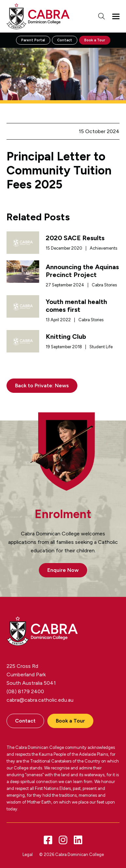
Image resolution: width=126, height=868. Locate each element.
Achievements (103, 248)
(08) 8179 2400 (25, 691)
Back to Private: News (42, 386)
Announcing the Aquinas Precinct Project (82, 271)
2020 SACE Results (75, 238)
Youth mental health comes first (76, 306)
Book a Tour (95, 40)
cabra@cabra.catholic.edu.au (40, 700)
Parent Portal (33, 40)
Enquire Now (63, 570)
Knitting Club (66, 337)
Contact (65, 40)
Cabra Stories (104, 285)
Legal (28, 854)
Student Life (101, 347)
